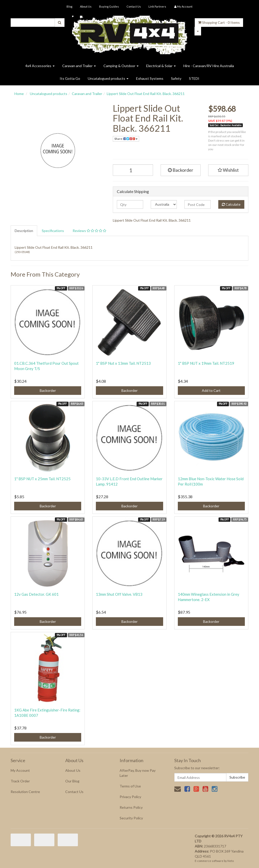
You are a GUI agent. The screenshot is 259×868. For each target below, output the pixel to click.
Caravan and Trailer (79, 66)
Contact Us (134, 6)
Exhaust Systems (150, 78)
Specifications (53, 231)
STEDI (194, 78)
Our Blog (72, 781)
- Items (219, 22)
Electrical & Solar (161, 66)
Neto (231, 861)
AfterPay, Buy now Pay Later (138, 773)
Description (24, 231)
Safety (176, 78)
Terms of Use (130, 786)
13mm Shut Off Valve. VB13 (119, 594)
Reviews (89, 231)
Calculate (231, 204)
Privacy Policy (130, 797)
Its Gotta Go (70, 78)
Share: (126, 139)
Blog (69, 6)
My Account (20, 770)
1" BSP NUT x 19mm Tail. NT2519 (206, 363)
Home (19, 94)
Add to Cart (211, 390)
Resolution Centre (25, 792)
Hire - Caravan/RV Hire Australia (209, 66)
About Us (86, 6)
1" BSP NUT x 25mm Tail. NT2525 (42, 479)
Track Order (20, 781)
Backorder (181, 170)
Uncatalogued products (108, 78)
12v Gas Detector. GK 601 (36, 594)
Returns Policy (131, 807)
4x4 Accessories (40, 66)
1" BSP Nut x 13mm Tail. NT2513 (123, 363)
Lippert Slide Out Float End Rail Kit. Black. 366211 (146, 94)
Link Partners (157, 6)
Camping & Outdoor (121, 66)
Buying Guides (109, 6)
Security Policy (131, 818)
